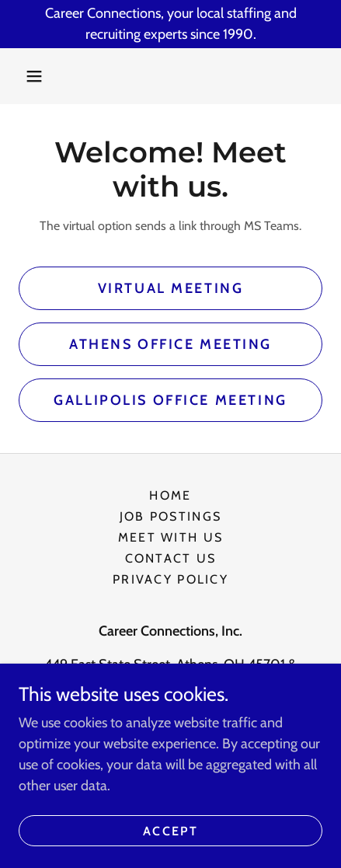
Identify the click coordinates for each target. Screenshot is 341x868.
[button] (34, 76)
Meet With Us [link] (170, 537)
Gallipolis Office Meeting (170, 400)
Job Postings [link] (170, 516)
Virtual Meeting (171, 288)
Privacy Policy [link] (170, 579)
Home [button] (170, 495)
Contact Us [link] (171, 558)
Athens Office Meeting (170, 344)
